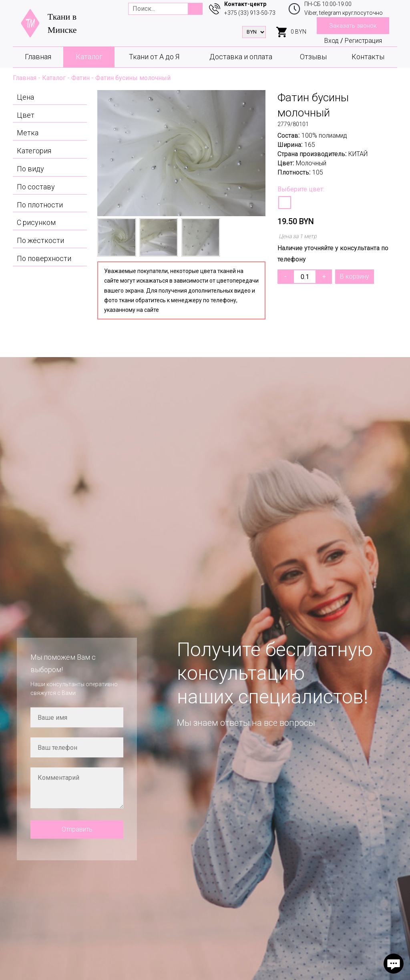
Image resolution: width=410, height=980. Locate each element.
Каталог (89, 57)
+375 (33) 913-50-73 (250, 13)
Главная (38, 57)
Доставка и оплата (241, 57)
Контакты (368, 57)
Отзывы (313, 57)
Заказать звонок (353, 26)
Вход (332, 41)
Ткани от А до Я (154, 57)
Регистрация (363, 41)
